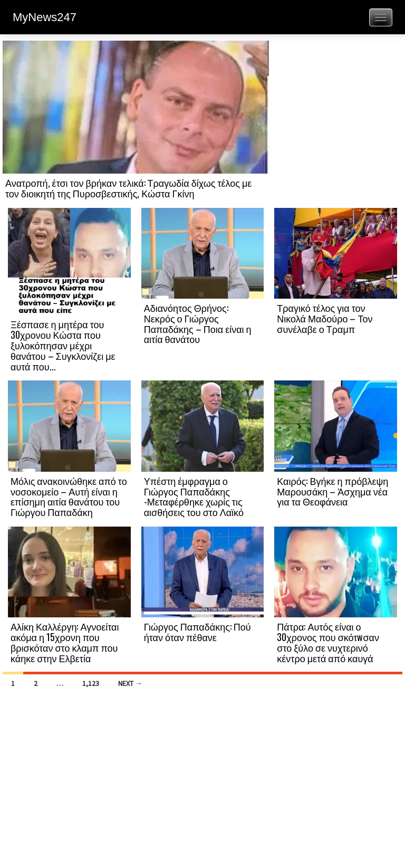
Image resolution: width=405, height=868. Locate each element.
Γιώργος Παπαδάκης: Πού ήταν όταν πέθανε (197, 632)
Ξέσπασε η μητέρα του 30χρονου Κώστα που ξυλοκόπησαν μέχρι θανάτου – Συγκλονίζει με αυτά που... (63, 345)
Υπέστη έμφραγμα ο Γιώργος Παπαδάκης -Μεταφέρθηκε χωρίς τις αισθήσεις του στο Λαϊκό (194, 496)
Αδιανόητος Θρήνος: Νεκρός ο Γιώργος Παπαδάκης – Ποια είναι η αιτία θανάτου (198, 323)
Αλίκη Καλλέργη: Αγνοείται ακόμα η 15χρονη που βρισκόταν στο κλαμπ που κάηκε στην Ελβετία (65, 642)
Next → (130, 683)
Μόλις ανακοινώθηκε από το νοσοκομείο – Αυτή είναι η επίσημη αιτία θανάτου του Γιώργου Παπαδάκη (69, 496)
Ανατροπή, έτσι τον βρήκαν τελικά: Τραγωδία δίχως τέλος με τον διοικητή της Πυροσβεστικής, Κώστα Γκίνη (128, 188)
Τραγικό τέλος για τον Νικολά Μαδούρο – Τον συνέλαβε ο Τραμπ (325, 318)
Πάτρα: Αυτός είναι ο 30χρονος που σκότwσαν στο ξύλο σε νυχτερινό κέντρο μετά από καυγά (328, 642)
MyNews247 (45, 17)
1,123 (91, 683)
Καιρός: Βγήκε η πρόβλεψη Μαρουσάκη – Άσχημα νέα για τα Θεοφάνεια (332, 491)
